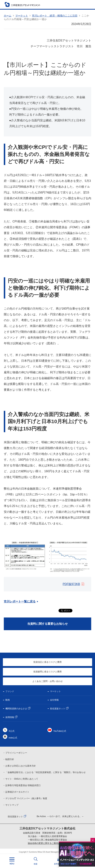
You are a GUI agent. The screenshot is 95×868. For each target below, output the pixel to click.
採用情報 (10, 717)
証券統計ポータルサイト (17, 792)
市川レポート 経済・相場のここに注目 (55, 16)
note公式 (13, 738)
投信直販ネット (58, 709)
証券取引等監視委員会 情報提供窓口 (23, 785)
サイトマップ (12, 805)
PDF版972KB (71, 584)
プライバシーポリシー (16, 753)
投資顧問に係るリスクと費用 (47, 672)
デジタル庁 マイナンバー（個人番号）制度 (26, 798)
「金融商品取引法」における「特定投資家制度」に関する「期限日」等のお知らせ (46, 772)
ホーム (8, 16)
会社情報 (54, 700)
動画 (8, 700)
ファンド (10, 691)
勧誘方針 (10, 759)
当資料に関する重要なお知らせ (47, 624)
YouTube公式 (60, 731)
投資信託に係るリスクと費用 (47, 662)
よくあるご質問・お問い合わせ (47, 681)
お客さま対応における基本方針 (21, 766)
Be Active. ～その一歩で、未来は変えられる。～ (60, 816)
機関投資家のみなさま (16, 709)
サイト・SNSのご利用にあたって (22, 779)
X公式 (12, 731)
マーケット (22, 16)
